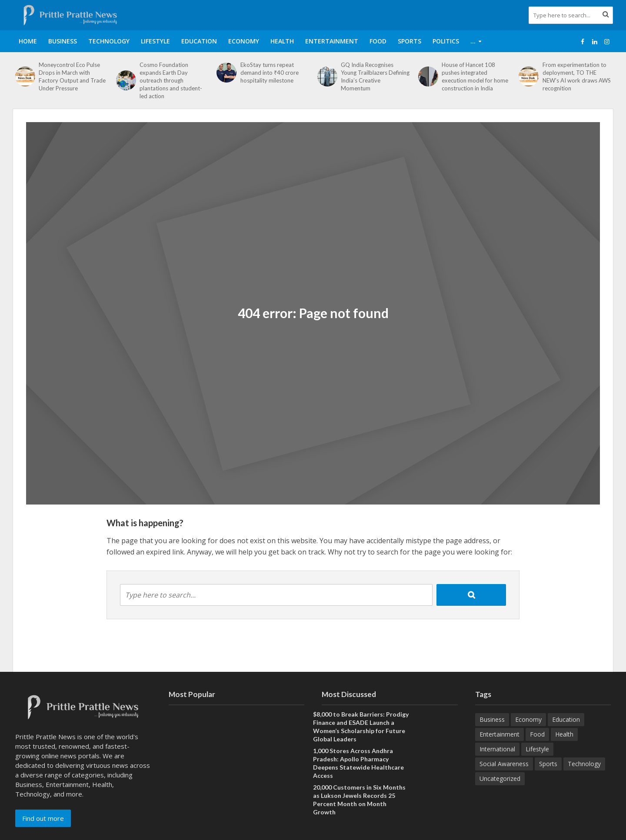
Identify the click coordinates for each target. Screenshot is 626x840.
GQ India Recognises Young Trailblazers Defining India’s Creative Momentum (375, 76)
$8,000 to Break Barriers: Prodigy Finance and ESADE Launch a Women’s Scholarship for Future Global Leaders (361, 727)
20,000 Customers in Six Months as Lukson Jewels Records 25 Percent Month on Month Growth (359, 800)
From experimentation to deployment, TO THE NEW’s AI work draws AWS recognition (577, 76)
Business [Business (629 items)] (492, 719)
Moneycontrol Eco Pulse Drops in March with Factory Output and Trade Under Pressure (72, 76)
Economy (244, 41)
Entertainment (332, 41)
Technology (109, 41)
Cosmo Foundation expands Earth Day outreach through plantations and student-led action (171, 80)
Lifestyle (155, 41)
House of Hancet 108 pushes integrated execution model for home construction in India (475, 76)
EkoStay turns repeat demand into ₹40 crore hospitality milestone (270, 73)
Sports (410, 41)
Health (282, 41)
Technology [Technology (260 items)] (584, 764)
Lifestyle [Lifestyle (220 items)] (537, 749)
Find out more (43, 818)
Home (28, 41)
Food (378, 41)
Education (199, 41)
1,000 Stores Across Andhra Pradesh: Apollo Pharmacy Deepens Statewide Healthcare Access (358, 763)
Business (63, 41)
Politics (446, 41)
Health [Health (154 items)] (564, 734)
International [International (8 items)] (497, 749)
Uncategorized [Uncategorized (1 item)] (500, 779)
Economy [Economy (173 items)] (528, 719)
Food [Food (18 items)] (537, 734)
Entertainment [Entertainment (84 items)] (499, 734)
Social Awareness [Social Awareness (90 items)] (504, 764)
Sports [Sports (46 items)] (548, 764)
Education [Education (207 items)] (566, 719)
